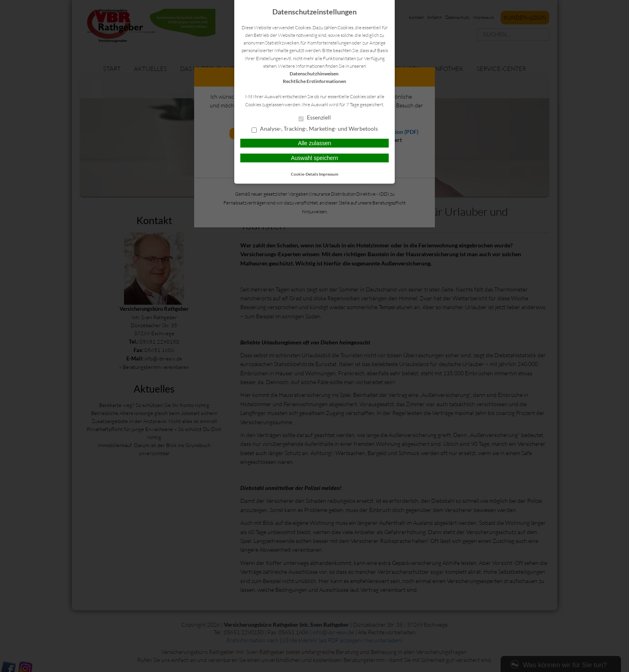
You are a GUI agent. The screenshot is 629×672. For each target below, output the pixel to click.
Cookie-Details (304, 174)
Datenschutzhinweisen (314, 74)
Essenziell (315, 118)
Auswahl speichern (314, 158)
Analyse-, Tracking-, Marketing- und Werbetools (315, 129)
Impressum (329, 174)
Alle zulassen (315, 143)
